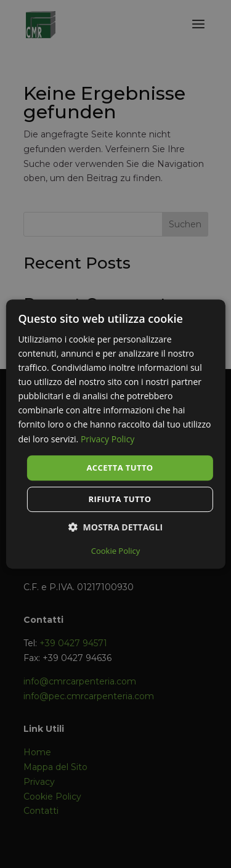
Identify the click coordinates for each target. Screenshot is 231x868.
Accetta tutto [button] (120, 468)
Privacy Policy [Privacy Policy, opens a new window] (107, 439)
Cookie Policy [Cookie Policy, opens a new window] (116, 551)
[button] (115, 527)
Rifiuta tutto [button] (120, 499)
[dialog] (115, 434)
